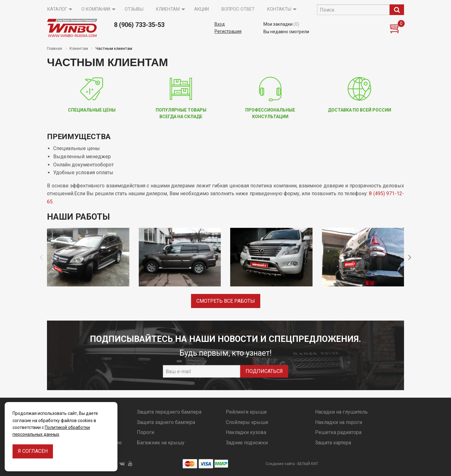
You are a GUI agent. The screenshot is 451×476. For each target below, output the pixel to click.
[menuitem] (58, 9)
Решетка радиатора (338, 432)
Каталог (57, 9)
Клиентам (168, 9)
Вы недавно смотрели (286, 32)
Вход (220, 24)
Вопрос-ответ (238, 9)
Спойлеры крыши (247, 422)
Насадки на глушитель (341, 412)
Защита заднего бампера (166, 422)
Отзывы (134, 9)
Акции (202, 9)
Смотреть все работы (226, 301)
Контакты (279, 9)
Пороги (145, 432)
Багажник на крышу (161, 443)
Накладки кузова (246, 432)
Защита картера (333, 443)
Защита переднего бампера (169, 412)
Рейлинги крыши (246, 412)
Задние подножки (247, 443)
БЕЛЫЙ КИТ (308, 464)
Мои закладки (281, 24)
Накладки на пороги (339, 422)
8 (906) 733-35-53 (139, 25)
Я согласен (33, 451)
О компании (96, 9)
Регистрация (228, 31)
